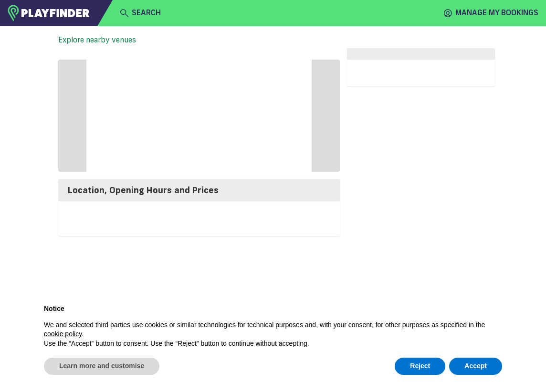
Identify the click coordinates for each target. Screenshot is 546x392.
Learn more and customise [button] (102, 366)
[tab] (199, 190)
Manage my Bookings (491, 13)
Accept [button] (476, 366)
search (141, 13)
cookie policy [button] (63, 334)
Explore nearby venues (97, 40)
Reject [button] (420, 366)
